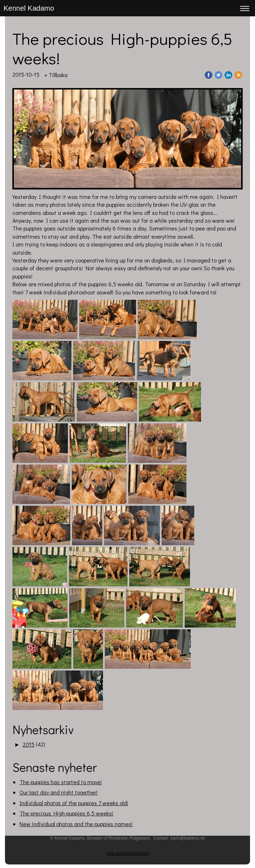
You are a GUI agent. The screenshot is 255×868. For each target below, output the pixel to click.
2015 (29, 744)
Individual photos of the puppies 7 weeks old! (74, 803)
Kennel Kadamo (29, 8)
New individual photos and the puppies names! (76, 824)
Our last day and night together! (59, 792)
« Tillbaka (56, 75)
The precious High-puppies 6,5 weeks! (66, 813)
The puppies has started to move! (61, 782)
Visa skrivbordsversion (128, 853)
